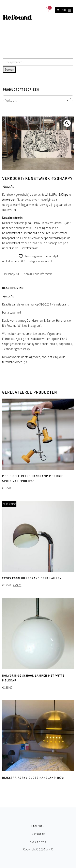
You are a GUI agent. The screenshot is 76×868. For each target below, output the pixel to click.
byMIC (49, 849)
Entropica (8, 339)
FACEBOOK (38, 826)
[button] (64, 10)
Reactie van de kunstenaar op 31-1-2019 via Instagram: (35, 304)
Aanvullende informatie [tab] (38, 274)
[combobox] (38, 98)
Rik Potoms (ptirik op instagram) (22, 326)
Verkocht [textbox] (37, 101)
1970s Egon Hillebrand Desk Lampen (32, 578)
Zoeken (9, 70)
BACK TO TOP (38, 842)
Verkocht (46, 261)
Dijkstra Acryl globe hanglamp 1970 (33, 778)
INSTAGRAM (38, 834)
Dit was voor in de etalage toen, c (23, 357)
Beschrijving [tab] (12, 274)
